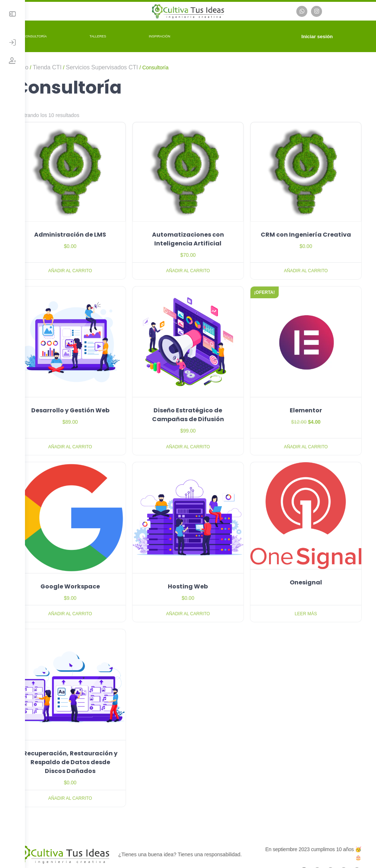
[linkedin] (344, 844)
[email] (304, 844)
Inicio (46, 66)
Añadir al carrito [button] (91, 263)
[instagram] (330, 844)
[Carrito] (291, 35)
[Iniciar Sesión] (12, 43)
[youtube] (357, 844)
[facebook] (317, 844)
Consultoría (60, 35)
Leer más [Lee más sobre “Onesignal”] (310, 590)
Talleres (123, 35)
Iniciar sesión (321, 35)
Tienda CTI (72, 66)
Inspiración (185, 35)
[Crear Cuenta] (12, 61)
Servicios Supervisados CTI (127, 66)
